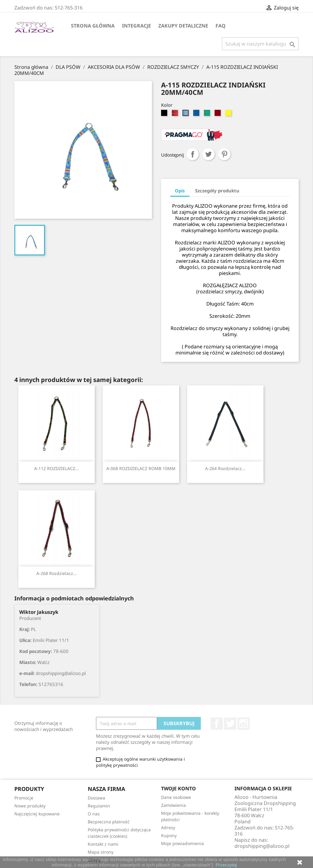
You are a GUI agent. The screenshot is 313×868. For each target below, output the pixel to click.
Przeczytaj (226, 865)
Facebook (217, 724)
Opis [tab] (180, 191)
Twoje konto (179, 788)
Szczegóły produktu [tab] (217, 191)
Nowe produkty (30, 806)
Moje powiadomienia (182, 843)
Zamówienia (173, 805)
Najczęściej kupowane (37, 814)
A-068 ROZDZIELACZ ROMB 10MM (141, 468)
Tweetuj (208, 154)
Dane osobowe (176, 797)
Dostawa (96, 798)
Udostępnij (193, 154)
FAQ (221, 26)
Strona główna (93, 26)
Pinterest (224, 154)
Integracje (136, 26)
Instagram (244, 724)
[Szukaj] (260, 44)
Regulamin (99, 806)
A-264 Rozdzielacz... (225, 468)
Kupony (169, 835)
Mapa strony (101, 852)
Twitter (230, 724)
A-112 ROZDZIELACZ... (57, 468)
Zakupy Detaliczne (183, 26)
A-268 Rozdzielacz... (57, 573)
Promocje (24, 798)
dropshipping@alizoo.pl (262, 846)
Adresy (168, 827)
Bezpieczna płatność (109, 822)
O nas (94, 814)
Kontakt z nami (103, 844)
